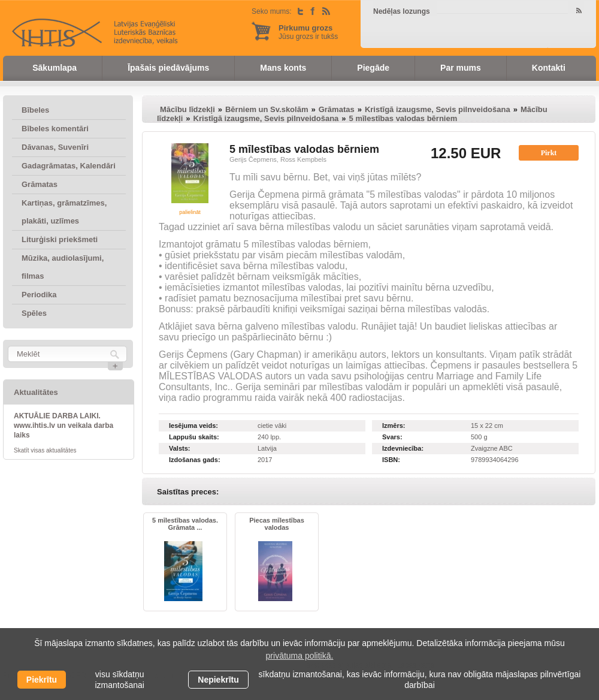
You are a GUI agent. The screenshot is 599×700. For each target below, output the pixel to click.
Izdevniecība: (403, 448)
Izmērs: (394, 426)
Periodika (39, 295)
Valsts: (179, 448)
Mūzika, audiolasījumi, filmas (63, 267)
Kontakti (549, 68)
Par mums (461, 68)
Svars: (392, 437)
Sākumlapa (55, 68)
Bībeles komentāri (55, 129)
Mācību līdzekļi (187, 109)
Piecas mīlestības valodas (277, 524)
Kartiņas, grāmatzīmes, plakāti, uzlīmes (64, 212)
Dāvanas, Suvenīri (55, 147)
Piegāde (373, 68)
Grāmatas (40, 184)
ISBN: (391, 460)
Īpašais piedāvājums (168, 68)
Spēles (34, 313)
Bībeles (35, 110)
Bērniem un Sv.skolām (267, 109)
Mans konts (283, 68)
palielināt (190, 212)
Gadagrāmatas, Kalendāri (69, 166)
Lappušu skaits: (194, 437)
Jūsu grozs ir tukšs (308, 32)
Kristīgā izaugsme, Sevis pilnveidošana (438, 109)
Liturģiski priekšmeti (60, 239)
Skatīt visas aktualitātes (45, 450)
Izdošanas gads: (195, 460)
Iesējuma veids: (193, 426)
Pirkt (549, 153)
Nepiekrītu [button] (218, 680)
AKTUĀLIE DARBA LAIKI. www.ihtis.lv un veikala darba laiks (63, 426)
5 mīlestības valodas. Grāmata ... (185, 524)
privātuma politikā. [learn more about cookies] (300, 656)
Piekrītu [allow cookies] (42, 680)
